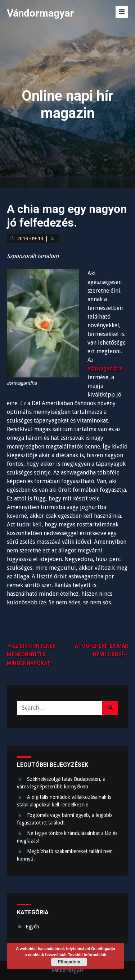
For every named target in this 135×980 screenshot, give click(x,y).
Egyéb (32, 927)
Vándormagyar (40, 13)
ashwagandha (105, 369)
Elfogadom (69, 962)
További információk (87, 955)
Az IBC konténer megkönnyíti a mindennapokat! (31, 655)
